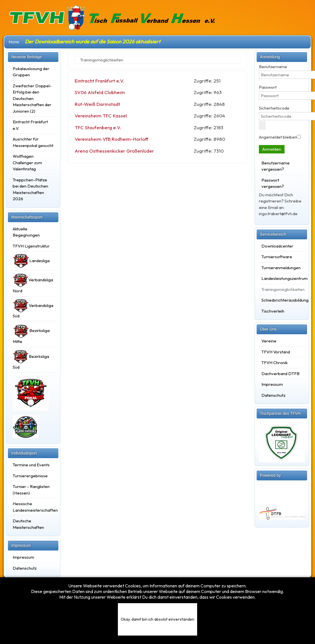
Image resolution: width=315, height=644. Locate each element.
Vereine (269, 341)
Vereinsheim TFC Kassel (101, 116)
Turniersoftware (277, 257)
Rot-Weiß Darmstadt (97, 104)
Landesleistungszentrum (282, 278)
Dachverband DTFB (280, 374)
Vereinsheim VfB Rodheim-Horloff (112, 139)
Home (14, 42)
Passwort (268, 87)
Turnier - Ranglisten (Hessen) (31, 490)
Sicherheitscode (274, 108)
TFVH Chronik (275, 363)
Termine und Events (31, 465)
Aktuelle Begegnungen (26, 232)
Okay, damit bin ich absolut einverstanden (157, 619)
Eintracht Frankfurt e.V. (100, 81)
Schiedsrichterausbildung (282, 300)
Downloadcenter (277, 246)
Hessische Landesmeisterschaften (33, 507)
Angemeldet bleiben (278, 137)
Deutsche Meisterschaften (28, 524)
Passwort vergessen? (273, 183)
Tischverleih (273, 311)
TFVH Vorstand (276, 352)
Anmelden (272, 149)
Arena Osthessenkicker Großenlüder (114, 151)
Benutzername (273, 67)
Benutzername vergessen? (276, 166)
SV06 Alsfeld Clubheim (100, 92)
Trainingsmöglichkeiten (282, 289)
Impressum (23, 557)
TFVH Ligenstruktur (31, 246)
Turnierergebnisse (30, 476)
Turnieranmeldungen (281, 268)
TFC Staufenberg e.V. (98, 127)
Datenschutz (25, 568)
